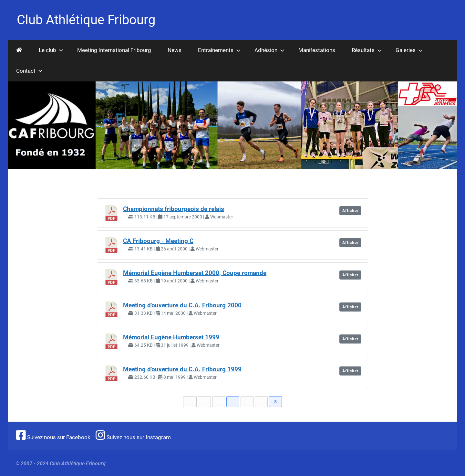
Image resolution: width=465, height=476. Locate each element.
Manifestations (317, 50)
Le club (51, 50)
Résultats (367, 50)
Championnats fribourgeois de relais (174, 209)
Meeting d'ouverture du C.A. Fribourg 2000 (182, 305)
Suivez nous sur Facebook (53, 437)
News (175, 50)
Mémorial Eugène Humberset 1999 (171, 337)
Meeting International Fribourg (114, 50)
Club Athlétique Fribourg (86, 20)
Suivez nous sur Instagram (133, 437)
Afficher (350, 211)
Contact (29, 71)
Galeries (409, 50)
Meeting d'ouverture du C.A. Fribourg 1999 (182, 369)
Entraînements (219, 50)
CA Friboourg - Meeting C (158, 241)
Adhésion (269, 50)
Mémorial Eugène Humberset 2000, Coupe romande (195, 273)
